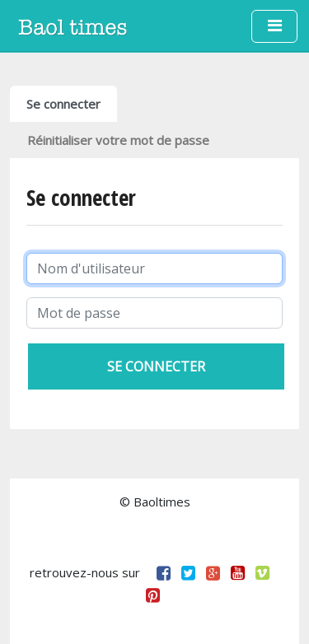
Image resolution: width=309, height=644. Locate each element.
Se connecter (63, 104)
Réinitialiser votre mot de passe (118, 140)
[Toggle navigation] (274, 26)
